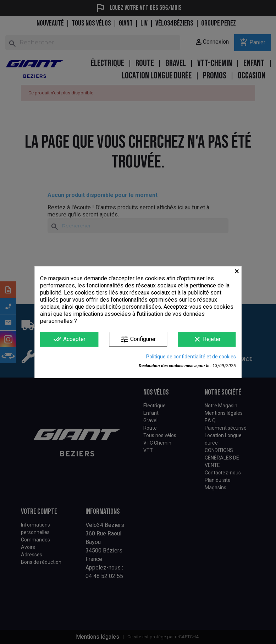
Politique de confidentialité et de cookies (191, 357)
